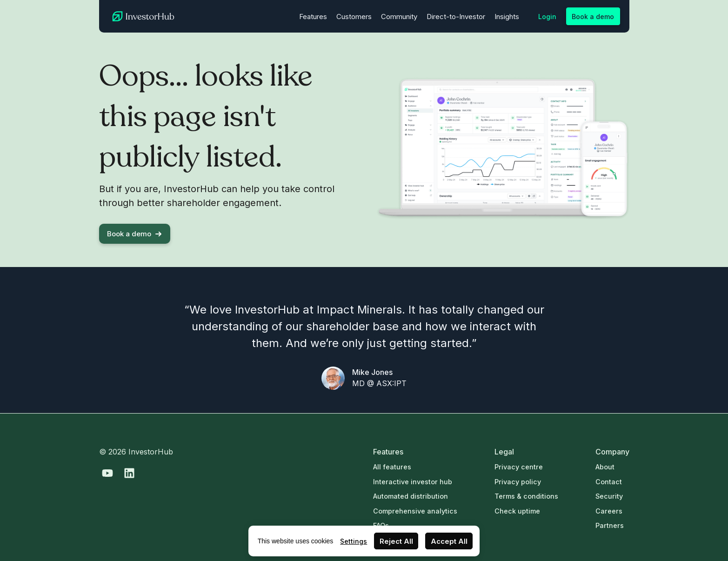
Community (399, 17)
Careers (609, 511)
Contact (609, 482)
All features (392, 467)
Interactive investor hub (413, 482)
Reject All (396, 541)
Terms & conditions (526, 496)
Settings (354, 541)
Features (313, 17)
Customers (354, 17)
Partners (610, 525)
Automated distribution (411, 496)
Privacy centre (519, 467)
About (605, 467)
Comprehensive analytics (415, 511)
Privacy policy (518, 482)
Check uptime (517, 511)
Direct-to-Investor (456, 17)
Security (609, 496)
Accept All (449, 541)
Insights (507, 17)
